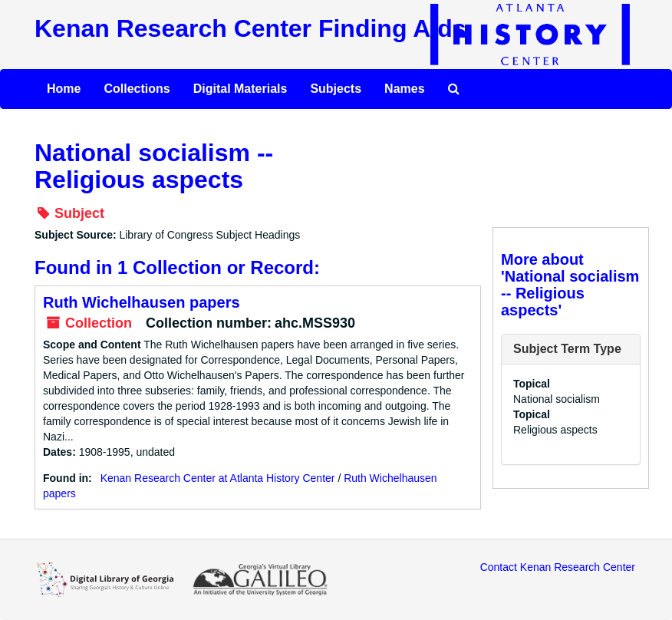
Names (404, 89)
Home (64, 89)
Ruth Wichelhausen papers (142, 302)
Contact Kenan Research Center (558, 567)
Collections (137, 89)
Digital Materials (240, 89)
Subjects (336, 89)
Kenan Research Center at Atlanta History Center (218, 478)
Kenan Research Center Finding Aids (250, 28)
